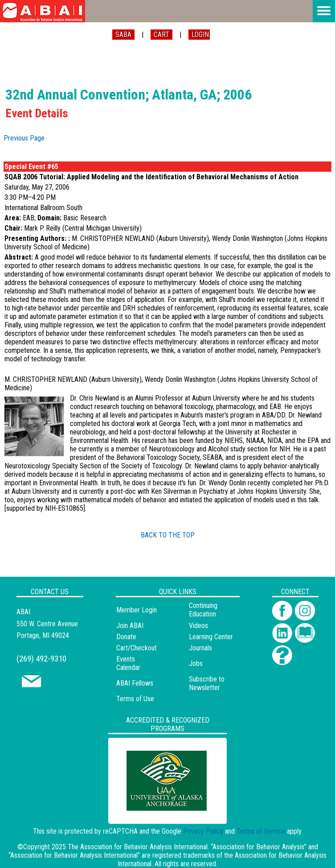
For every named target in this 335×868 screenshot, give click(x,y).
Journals (200, 648)
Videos (198, 626)
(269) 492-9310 (41, 659)
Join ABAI (130, 626)
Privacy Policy (203, 831)
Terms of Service (261, 831)
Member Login (137, 610)
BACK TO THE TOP (168, 535)
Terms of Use (135, 699)
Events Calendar (128, 663)
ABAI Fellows (135, 683)
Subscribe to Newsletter (207, 683)
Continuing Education (203, 610)
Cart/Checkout (137, 648)
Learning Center (211, 637)
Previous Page (24, 138)
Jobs (196, 663)
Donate (126, 637)
